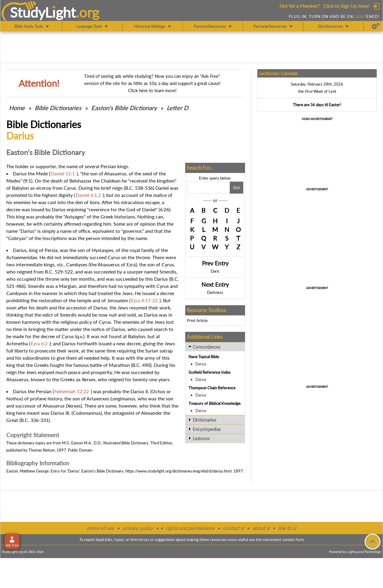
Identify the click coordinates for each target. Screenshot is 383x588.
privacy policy (138, 528)
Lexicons (201, 438)
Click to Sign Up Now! (346, 6)
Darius (201, 364)
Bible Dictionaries (58, 108)
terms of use (100, 528)
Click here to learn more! (152, 90)
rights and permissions (190, 528)
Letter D (177, 108)
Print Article (197, 320)
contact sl (233, 528)
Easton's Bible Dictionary (124, 108)
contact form (293, 540)
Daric (215, 271)
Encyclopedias (207, 429)
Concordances (207, 347)
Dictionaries (205, 420)
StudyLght (43, 12)
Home (17, 108)
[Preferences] (376, 26)
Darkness (215, 292)
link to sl (287, 528)
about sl (261, 528)
